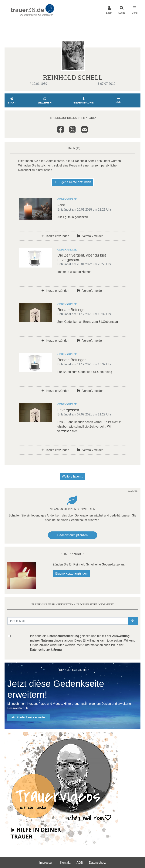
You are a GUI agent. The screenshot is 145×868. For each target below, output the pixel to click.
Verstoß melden (90, 236)
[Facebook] (61, 129)
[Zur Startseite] (33, 10)
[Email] (84, 129)
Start (12, 101)
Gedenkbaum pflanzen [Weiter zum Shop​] (73, 535)
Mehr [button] (119, 100)
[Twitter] (72, 129)
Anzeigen (45, 101)
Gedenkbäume (84, 101)
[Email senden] (68, 621)
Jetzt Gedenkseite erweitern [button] (29, 717)
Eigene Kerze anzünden (72, 182)
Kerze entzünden (55, 236)
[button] (133, 621)
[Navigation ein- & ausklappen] (134, 10)
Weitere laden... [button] (72, 476)
